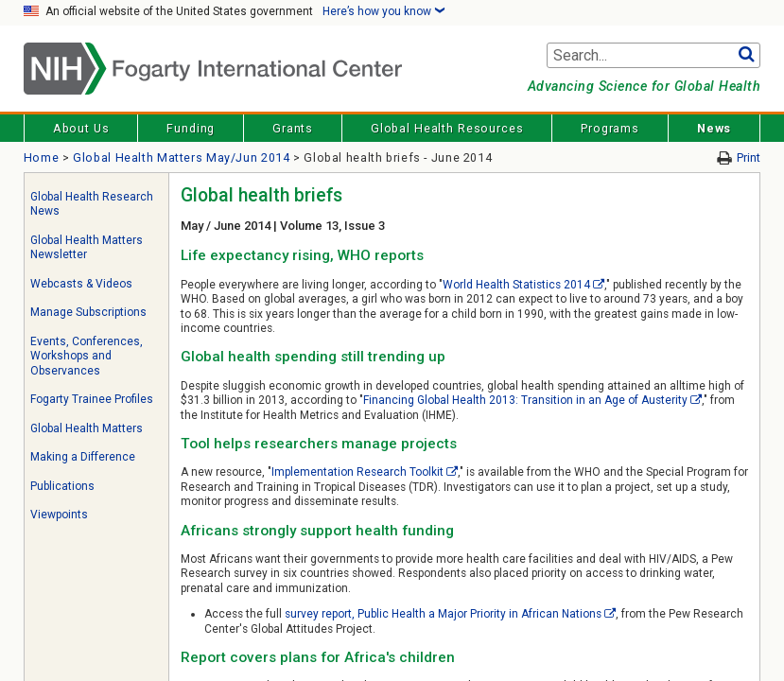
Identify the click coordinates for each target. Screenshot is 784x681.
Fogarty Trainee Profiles (92, 399)
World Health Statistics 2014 (516, 285)
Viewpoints (59, 515)
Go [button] (746, 56)
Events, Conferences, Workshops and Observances (87, 356)
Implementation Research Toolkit (357, 472)
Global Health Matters (87, 428)
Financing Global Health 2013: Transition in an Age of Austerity (525, 400)
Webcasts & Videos (81, 284)
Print (749, 157)
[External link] (599, 285)
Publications (62, 486)
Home (42, 157)
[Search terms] (653, 56)
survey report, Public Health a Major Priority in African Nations (443, 614)
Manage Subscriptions (88, 312)
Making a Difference (83, 457)
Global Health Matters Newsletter (87, 248)
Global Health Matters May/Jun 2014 (181, 157)
